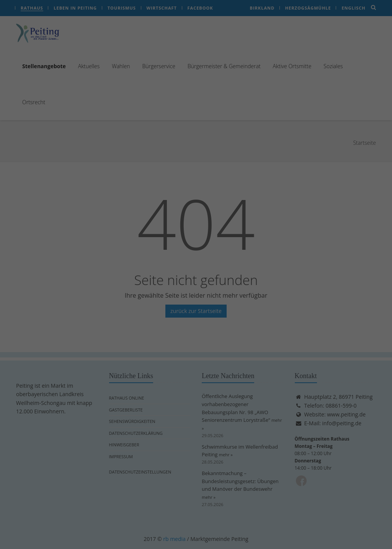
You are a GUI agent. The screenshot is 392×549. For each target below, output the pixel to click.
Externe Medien (230, 63)
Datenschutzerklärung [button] (199, 218)
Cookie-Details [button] (161, 218)
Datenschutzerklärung (136, 122)
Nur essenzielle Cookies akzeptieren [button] (196, 177)
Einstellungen (164, 130)
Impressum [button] (234, 218)
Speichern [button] (269, 154)
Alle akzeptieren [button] (122, 154)
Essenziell (222, 23)
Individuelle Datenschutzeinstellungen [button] (196, 200)
